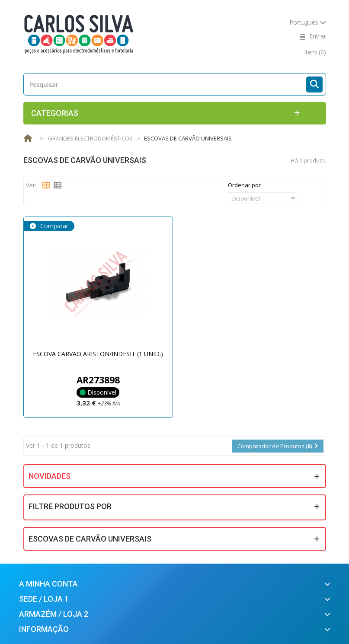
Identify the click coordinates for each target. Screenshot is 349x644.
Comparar (53, 226)
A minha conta (48, 584)
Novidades (50, 476)
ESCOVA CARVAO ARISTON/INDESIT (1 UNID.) (98, 354)
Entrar (318, 36)
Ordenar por (244, 185)
